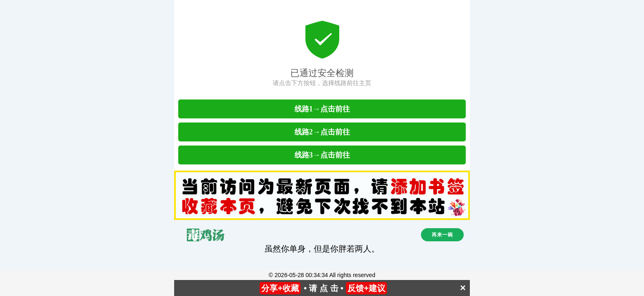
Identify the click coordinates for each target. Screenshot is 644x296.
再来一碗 (442, 235)
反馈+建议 (366, 288)
